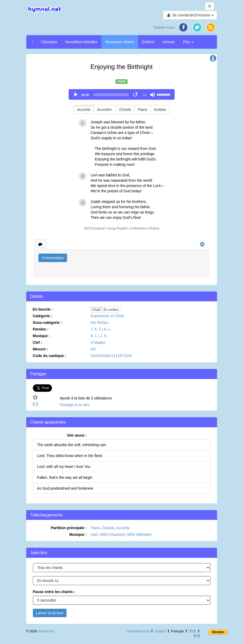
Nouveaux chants (120, 42)
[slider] (111, 95)
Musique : (41, 336)
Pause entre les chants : (54, 592)
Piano (143, 110)
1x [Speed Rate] (145, 95)
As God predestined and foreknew (65, 488)
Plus (188, 42)
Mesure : (41, 349)
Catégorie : (43, 316)
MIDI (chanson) (113, 534)
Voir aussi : (77, 435)
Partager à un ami (74, 405)
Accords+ (105, 110)
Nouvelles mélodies (81, 42)
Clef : (37, 342)
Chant (96, 310)
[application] (122, 94)
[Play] (76, 95)
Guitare (160, 110)
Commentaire (53, 258)
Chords (125, 110)
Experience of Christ (107, 316)
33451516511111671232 (111, 356)
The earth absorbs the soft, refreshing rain (72, 445)
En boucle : (43, 309)
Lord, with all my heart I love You (64, 467)
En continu (111, 310)
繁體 (197, 636)
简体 (193, 631)
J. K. (104, 336)
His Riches (100, 323)
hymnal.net (46, 631)
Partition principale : (69, 528)
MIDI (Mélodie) (139, 534)
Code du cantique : (50, 356)
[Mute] (153, 95)
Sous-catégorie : (47, 323)
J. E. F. (96, 329)
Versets (169, 42)
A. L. (108, 329)
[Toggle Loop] (136, 95)
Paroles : (41, 329)
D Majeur (98, 342)
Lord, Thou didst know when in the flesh (70, 456)
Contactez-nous (138, 631)
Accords (84, 110)
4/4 (93, 349)
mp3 (94, 534)
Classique (49, 42)
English (160, 631)
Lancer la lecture (50, 613)
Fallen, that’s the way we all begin (65, 477)
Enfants (148, 42)
